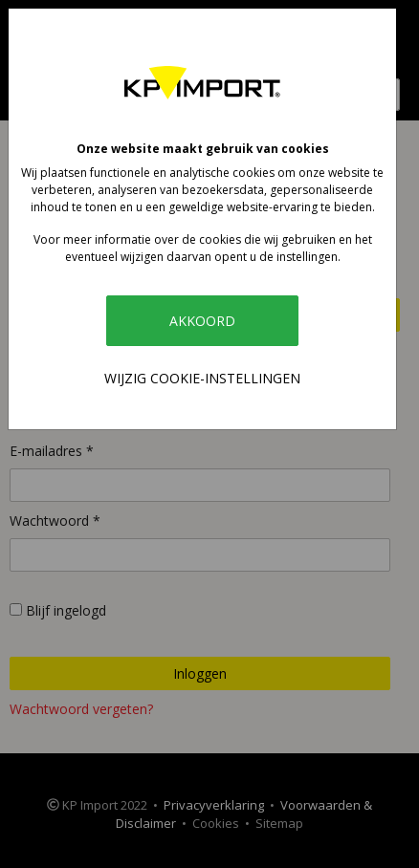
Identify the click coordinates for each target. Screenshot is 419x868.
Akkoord (202, 321)
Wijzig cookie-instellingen (202, 378)
